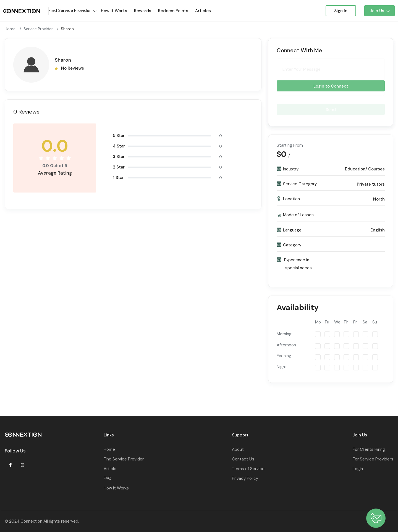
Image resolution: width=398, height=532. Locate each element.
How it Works (116, 488)
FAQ (108, 478)
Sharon (67, 29)
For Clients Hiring (369, 449)
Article (110, 469)
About (238, 449)
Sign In (341, 11)
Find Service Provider (124, 459)
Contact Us (243, 459)
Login (358, 469)
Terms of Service (248, 469)
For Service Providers (373, 459)
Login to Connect (331, 86)
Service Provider (38, 29)
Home (10, 29)
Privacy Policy (245, 478)
